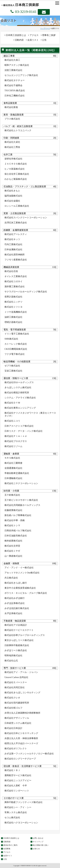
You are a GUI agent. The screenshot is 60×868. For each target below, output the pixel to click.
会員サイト (8, 856)
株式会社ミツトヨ (13, 307)
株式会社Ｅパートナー (16, 682)
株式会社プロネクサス (16, 441)
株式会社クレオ (12, 698)
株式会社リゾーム (13, 446)
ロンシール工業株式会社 (17, 206)
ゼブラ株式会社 (12, 366)
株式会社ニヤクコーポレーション (21, 483)
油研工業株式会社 (13, 317)
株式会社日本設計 (13, 728)
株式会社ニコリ (12, 421)
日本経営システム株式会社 (18, 723)
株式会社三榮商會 (13, 463)
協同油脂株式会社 (13, 196)
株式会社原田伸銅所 (15, 255)
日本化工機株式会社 (15, 96)
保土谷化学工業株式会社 (17, 174)
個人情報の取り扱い (41, 845)
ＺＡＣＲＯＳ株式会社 (16, 164)
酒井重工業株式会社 (15, 287)
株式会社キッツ (12, 239)
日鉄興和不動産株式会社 (17, 645)
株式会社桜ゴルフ (13, 708)
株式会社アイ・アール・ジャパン (21, 672)
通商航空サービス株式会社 (18, 775)
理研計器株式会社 (13, 322)
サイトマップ (38, 842)
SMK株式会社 (11, 339)
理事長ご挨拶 (48, 35)
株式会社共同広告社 (15, 687)
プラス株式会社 (12, 119)
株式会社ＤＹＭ (12, 403)
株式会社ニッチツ (13, 302)
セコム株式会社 (12, 818)
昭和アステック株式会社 (17, 65)
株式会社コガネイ (13, 281)
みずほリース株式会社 (16, 650)
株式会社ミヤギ (12, 551)
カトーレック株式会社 (16, 344)
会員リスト (32, 40)
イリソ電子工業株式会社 (17, 334)
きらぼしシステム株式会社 (18, 387)
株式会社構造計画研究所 (17, 393)
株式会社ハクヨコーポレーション (21, 823)
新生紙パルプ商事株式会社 (18, 515)
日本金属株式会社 (13, 250)
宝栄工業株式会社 (13, 371)
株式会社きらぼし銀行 (16, 583)
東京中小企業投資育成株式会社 (20, 588)
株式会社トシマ (12, 525)
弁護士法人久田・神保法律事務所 (21, 738)
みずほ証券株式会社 (15, 603)
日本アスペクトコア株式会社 (19, 426)
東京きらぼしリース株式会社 (19, 640)
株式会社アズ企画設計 (16, 625)
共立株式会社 (11, 578)
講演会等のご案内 (10, 845)
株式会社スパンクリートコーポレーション (26, 218)
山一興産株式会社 (13, 556)
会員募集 (7, 849)
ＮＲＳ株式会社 (12, 458)
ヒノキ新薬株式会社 (15, 169)
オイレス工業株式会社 (16, 276)
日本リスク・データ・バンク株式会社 (24, 431)
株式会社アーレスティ (16, 234)
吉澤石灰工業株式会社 (16, 223)
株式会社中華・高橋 (15, 520)
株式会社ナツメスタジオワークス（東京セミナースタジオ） (30, 414)
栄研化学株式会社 (13, 159)
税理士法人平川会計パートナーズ (21, 743)
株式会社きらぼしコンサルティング (22, 693)
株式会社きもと (12, 191)
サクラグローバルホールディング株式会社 (26, 292)
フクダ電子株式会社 (15, 354)
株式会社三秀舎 (12, 147)
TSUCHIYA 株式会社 (15, 91)
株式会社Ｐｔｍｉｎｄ (16, 436)
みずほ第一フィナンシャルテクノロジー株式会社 (29, 754)
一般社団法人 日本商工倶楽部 (25, 4)
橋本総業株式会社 (13, 541)
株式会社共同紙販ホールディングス (22, 505)
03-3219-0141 (25, 12)
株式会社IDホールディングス (19, 382)
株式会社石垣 (11, 271)
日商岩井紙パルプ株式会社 (18, 531)
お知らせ (36, 849)
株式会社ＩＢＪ (12, 770)
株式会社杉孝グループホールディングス (25, 635)
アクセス (33, 35)
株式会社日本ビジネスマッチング (21, 733)
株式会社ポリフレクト (16, 749)
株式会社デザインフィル (17, 718)
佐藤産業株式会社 (13, 510)
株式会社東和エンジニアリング (20, 408)
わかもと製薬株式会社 (16, 179)
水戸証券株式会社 (13, 613)
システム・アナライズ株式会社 (20, 398)
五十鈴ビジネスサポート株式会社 (21, 500)
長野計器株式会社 (13, 297)
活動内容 (19, 40)
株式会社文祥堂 (12, 546)
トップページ (45, 28)
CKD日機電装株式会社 (16, 349)
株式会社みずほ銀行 (15, 598)
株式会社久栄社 (12, 142)
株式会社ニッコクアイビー (18, 780)
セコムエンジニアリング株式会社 (21, 75)
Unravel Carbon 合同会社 (16, 677)
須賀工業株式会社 (13, 70)
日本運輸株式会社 (13, 478)
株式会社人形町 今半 (16, 786)
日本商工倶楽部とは (15, 35)
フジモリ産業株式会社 (16, 260)
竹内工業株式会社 (13, 244)
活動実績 (7, 842)
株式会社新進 (11, 107)
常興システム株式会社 (16, 812)
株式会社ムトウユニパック (18, 130)
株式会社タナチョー (15, 80)
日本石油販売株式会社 (16, 536)
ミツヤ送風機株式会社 (16, 312)
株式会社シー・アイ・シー (18, 807)
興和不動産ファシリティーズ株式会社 (24, 802)
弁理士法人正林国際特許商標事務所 (22, 713)
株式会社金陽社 (12, 201)
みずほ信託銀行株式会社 (17, 608)
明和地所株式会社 (13, 656)
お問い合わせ (38, 838)
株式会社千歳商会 (13, 85)
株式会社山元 (11, 661)
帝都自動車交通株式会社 (17, 473)
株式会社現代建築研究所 (17, 703)
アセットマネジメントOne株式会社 (22, 573)
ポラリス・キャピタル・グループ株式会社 (26, 593)
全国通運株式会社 (13, 468)
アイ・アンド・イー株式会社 (19, 568)
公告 (44, 40)
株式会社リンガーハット (17, 791)
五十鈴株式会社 (12, 495)
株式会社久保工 (12, 60)
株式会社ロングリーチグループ (20, 759)
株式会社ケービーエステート (19, 630)
